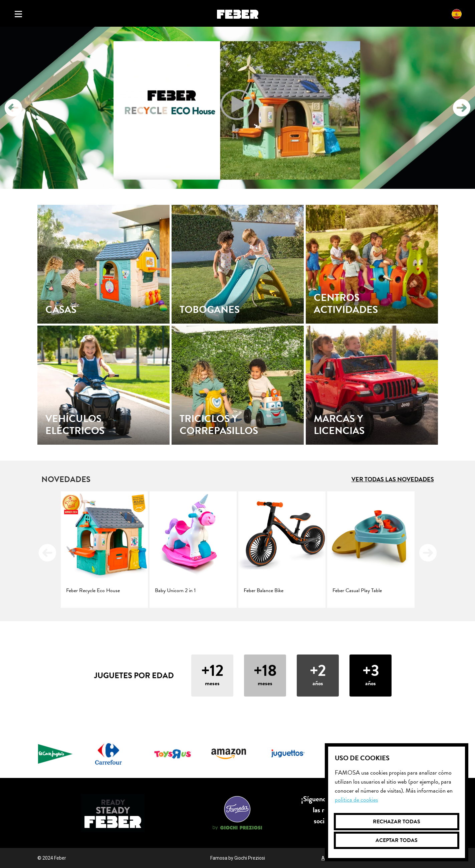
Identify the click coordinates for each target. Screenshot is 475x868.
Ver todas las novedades (393, 479)
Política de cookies (356, 799)
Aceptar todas (397, 840)
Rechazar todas (397, 822)
